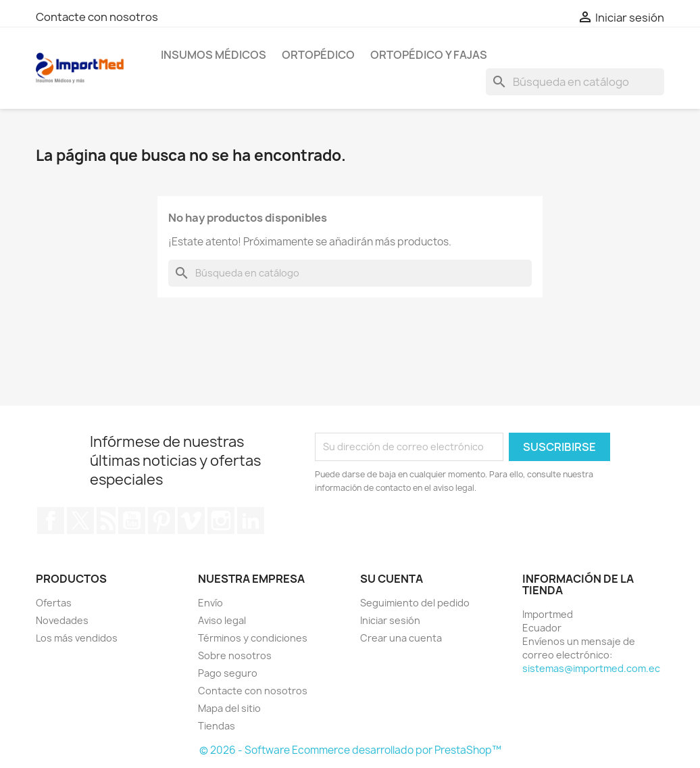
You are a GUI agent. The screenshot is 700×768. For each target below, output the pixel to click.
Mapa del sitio (229, 708)
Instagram (221, 521)
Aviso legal (222, 620)
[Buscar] (575, 82)
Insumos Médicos (214, 55)
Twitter (80, 521)
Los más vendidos (77, 638)
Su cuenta (392, 579)
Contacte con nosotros (97, 17)
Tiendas (217, 726)
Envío (210, 603)
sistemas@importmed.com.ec (591, 668)
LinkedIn (251, 521)
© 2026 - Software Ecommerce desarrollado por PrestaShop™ (350, 750)
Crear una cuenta (401, 638)
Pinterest (161, 521)
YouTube (132, 521)
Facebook (51, 521)
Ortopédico (318, 55)
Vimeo (191, 521)
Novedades (62, 620)
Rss (106, 521)
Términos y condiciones (253, 638)
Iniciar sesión (390, 620)
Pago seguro (228, 673)
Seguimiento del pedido (415, 603)
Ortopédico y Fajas (429, 55)
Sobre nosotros (235, 655)
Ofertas (54, 603)
